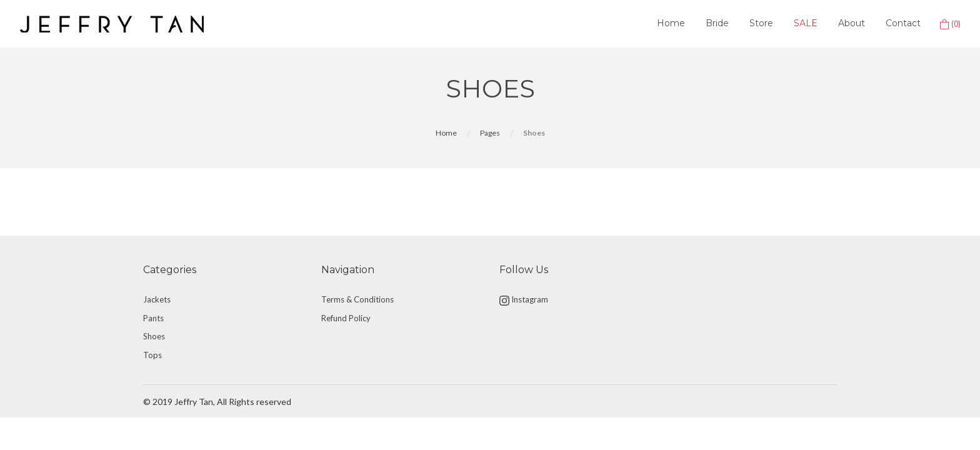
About (852, 23)
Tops (152, 355)
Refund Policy (346, 318)
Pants (153, 318)
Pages (490, 133)
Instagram (524, 300)
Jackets (157, 299)
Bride (717, 23)
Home (671, 23)
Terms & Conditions (357, 299)
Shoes (154, 336)
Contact (903, 23)
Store (761, 23)
